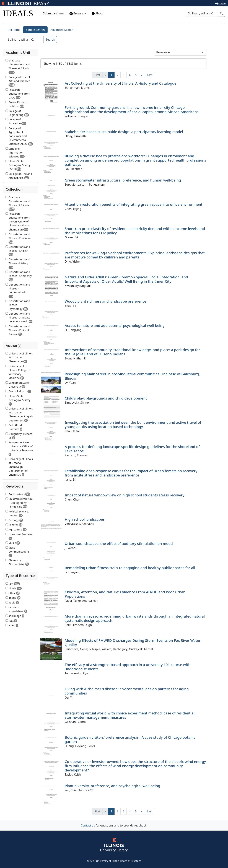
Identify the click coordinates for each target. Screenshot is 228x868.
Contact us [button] (88, 825)
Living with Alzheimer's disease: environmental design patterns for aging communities (127, 691)
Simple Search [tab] (35, 30)
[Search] (202, 13)
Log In (220, 3)
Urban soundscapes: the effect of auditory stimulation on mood (119, 544)
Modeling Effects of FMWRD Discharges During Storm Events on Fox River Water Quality (133, 643)
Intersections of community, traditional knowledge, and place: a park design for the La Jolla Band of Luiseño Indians (132, 352)
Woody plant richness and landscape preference (105, 301)
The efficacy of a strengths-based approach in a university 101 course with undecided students (128, 667)
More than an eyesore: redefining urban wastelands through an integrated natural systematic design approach (135, 618)
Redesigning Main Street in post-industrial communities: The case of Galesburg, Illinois (132, 376)
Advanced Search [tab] (62, 30)
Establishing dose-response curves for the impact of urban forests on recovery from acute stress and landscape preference (131, 473)
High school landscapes (85, 519)
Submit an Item (52, 13)
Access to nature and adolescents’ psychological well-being (115, 326)
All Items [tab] (14, 30)
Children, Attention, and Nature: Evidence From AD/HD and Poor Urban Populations (125, 594)
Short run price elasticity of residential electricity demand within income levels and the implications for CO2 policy (135, 231)
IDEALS (18, 13)
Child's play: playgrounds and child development (106, 398)
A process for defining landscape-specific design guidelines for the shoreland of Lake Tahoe (132, 449)
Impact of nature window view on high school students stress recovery (125, 495)
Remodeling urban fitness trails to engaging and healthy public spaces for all (130, 568)
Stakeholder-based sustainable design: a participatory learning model (124, 132)
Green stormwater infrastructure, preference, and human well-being (123, 180)
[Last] (150, 75)
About (98, 13)
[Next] (142, 75)
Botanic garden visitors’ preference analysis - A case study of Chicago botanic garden (130, 739)
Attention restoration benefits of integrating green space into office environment (134, 204)
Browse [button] (77, 13)
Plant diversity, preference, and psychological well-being (112, 786)
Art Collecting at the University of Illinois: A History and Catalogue (121, 83)
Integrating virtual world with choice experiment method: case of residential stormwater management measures (129, 715)
